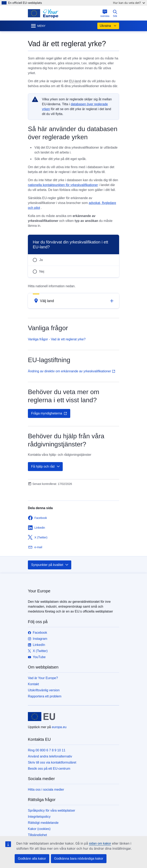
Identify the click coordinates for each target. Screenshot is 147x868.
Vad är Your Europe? (43, 678)
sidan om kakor (100, 843)
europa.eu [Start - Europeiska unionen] (59, 727)
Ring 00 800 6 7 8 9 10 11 (47, 750)
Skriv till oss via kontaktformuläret (52, 762)
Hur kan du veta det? (129, 3)
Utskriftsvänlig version (44, 690)
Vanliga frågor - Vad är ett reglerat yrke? (57, 339)
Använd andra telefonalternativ (50, 756)
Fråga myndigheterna (49, 413)
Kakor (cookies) (39, 829)
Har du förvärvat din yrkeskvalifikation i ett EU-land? (70, 244)
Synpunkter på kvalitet (50, 565)
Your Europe (39, 591)
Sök (115, 13)
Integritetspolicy (39, 817)
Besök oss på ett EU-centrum (49, 769)
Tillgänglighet (37, 835)
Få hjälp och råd (46, 467)
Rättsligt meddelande (43, 823)
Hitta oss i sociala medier (46, 790)
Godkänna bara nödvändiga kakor (79, 859)
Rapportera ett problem (45, 696)
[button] (73, 301)
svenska (105, 13)
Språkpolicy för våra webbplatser (52, 810)
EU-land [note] (75, 81)
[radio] (73, 260)
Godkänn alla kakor (32, 859)
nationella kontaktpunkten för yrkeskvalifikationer (63, 185)
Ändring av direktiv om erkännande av (72, 371)
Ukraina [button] (108, 26)
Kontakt (33, 684)
